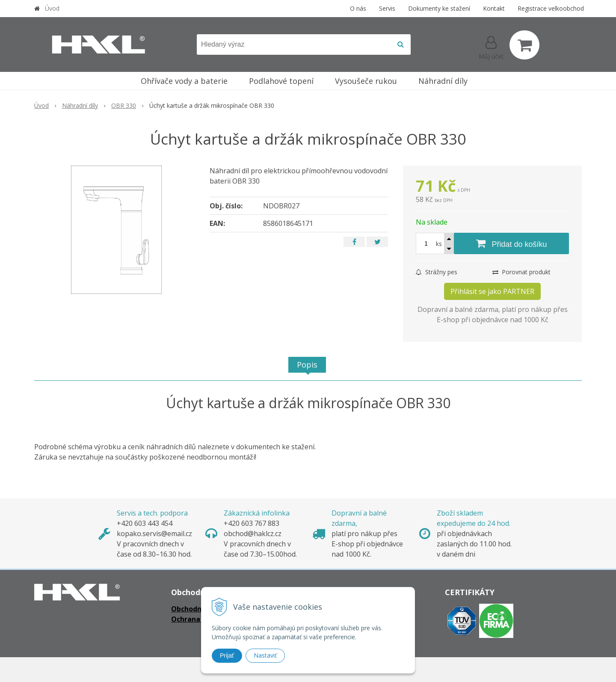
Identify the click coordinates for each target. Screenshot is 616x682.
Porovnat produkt (521, 272)
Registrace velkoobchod (551, 8)
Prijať (227, 655)
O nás (358, 8)
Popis (307, 365)
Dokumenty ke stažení (439, 8)
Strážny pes (437, 272)
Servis (387, 8)
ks (439, 244)
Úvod (52, 8)
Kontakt (494, 8)
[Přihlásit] (491, 47)
